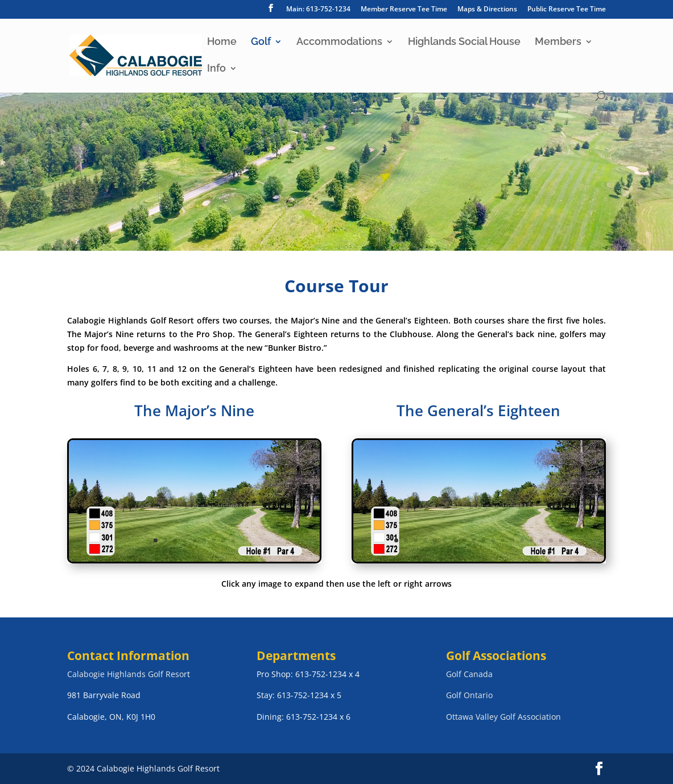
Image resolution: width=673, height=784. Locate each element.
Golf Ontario (469, 695)
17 (551, 540)
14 (522, 540)
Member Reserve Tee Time (404, 10)
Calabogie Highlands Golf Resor (127, 674)
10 (483, 540)
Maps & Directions (487, 10)
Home (222, 42)
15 (532, 540)
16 (541, 540)
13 (512, 540)
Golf (261, 42)
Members (558, 42)
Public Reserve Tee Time (567, 10)
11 (493, 540)
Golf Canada (469, 674)
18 (561, 540)
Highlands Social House (464, 42)
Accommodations (339, 42)
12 (503, 540)
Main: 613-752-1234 (318, 10)
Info (216, 69)
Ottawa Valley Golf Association (503, 717)
